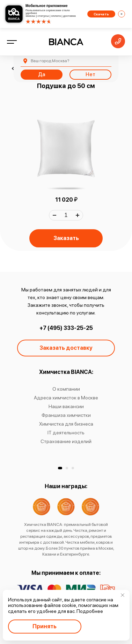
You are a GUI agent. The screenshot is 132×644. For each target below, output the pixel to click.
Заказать (66, 238)
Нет (90, 74)
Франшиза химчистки (66, 415)
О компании (66, 389)
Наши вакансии (66, 406)
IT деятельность (66, 433)
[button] (60, 468)
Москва (50, 61)
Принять (45, 626)
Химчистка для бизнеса (66, 424)
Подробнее (90, 611)
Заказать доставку (66, 348)
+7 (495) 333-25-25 (66, 328)
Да (42, 74)
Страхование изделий (66, 441)
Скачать (101, 14)
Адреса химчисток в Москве (66, 398)
